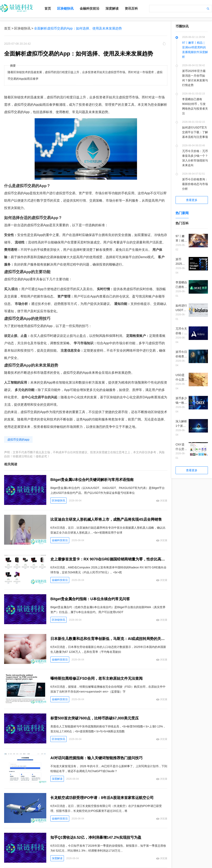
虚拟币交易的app (18, 440)
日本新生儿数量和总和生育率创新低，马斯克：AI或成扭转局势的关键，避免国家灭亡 (109, 639)
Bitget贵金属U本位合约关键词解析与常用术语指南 (92, 480)
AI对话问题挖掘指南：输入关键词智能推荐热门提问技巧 (96, 758)
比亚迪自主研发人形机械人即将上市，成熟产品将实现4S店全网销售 (106, 519)
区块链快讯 (65, 9)
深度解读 (112, 9)
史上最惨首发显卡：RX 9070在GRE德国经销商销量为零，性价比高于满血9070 (109, 559)
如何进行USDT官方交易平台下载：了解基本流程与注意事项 (195, 132)
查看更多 (192, 200)
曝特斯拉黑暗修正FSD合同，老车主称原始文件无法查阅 (96, 678)
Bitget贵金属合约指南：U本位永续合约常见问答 (90, 599)
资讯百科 (131, 9)
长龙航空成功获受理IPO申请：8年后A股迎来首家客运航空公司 (102, 798)
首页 (48, 9)
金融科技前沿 (90, 9)
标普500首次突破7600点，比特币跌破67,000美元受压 (95, 718)
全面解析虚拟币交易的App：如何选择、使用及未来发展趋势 (78, 28)
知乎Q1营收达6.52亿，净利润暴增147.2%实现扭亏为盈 (96, 837)
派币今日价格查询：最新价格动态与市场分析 (195, 184)
